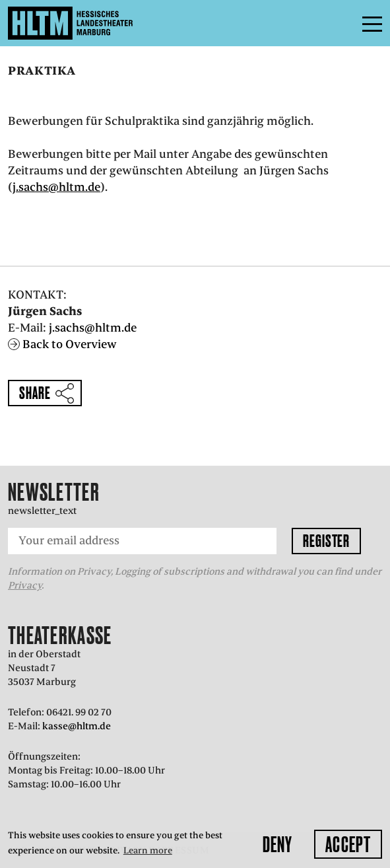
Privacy (25, 585)
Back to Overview (70, 344)
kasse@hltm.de (77, 726)
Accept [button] (348, 844)
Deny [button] (277, 844)
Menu (342, 23)
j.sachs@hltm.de (56, 187)
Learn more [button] (148, 850)
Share (35, 393)
